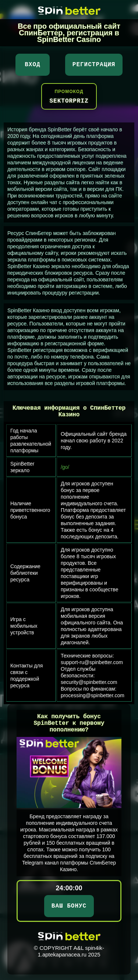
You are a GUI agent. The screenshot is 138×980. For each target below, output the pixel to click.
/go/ (65, 467)
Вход (32, 65)
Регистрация (94, 65)
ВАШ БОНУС (69, 906)
